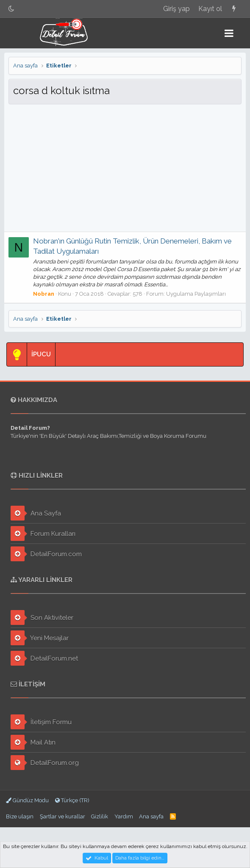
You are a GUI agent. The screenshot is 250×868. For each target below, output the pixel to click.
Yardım (124, 816)
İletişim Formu (41, 722)
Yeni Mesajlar (40, 638)
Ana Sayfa (36, 513)
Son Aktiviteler (42, 617)
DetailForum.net (44, 658)
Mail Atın (33, 742)
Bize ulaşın (20, 816)
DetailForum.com (46, 554)
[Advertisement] (125, 168)
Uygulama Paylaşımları (196, 294)
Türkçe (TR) (72, 800)
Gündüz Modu (27, 800)
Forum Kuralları (43, 533)
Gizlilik (100, 816)
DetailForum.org (45, 763)
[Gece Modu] (11, 9)
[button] (229, 33)
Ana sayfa (151, 816)
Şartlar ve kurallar (62, 816)
